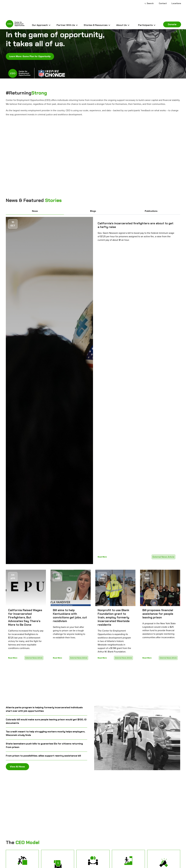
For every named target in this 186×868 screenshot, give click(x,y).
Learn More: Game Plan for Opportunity (30, 56)
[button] (41, 25)
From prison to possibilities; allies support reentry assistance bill (43, 756)
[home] (15, 25)
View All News (17, 767)
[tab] (35, 211)
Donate (172, 24)
